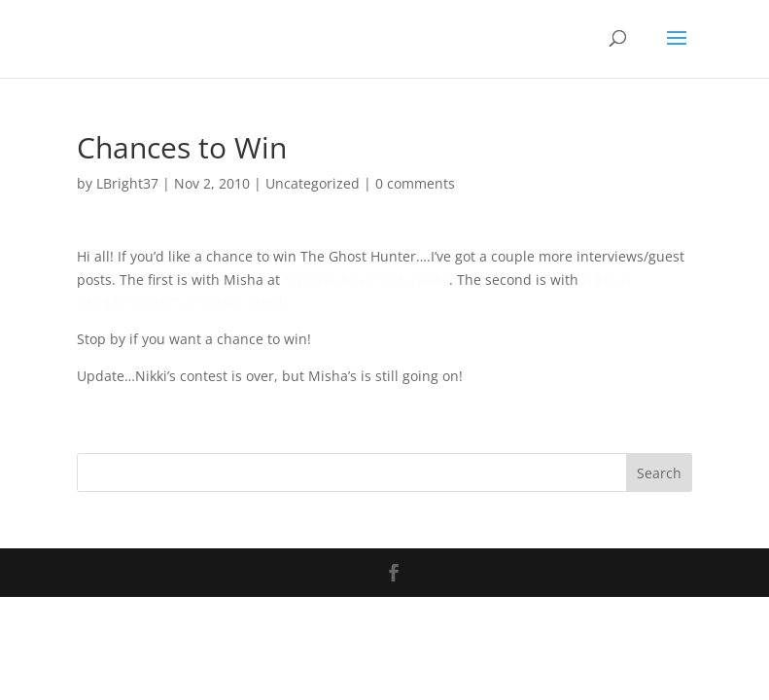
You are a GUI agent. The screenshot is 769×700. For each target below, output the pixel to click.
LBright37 (127, 183)
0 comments (415, 183)
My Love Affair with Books (367, 280)
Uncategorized (313, 183)
